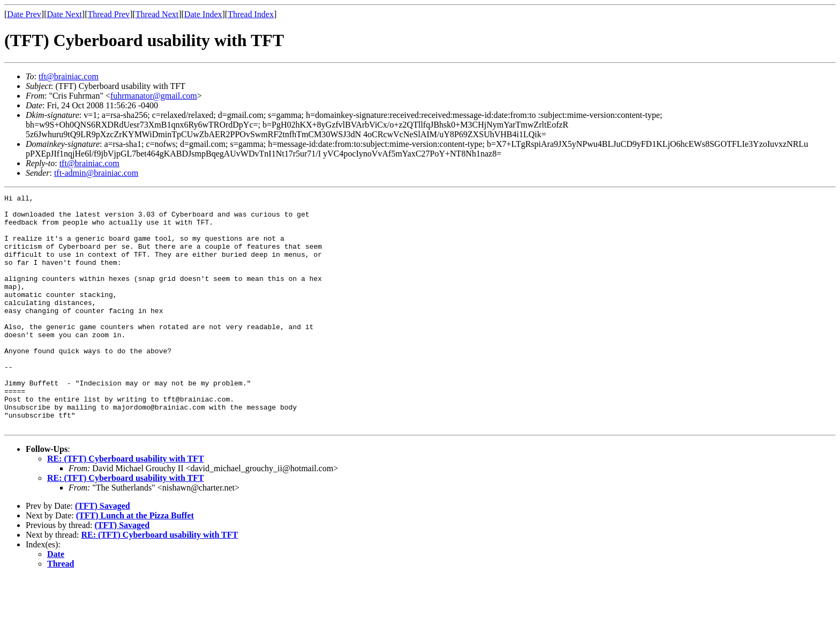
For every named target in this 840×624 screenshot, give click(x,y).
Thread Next (157, 14)
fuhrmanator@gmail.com (154, 96)
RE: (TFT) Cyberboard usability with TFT (126, 505)
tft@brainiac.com (69, 76)
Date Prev (24, 14)
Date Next (65, 14)
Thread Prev (108, 14)
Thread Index (251, 14)
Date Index (203, 14)
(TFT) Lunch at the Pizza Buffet (135, 562)
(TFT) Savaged (103, 552)
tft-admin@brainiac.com (96, 173)
